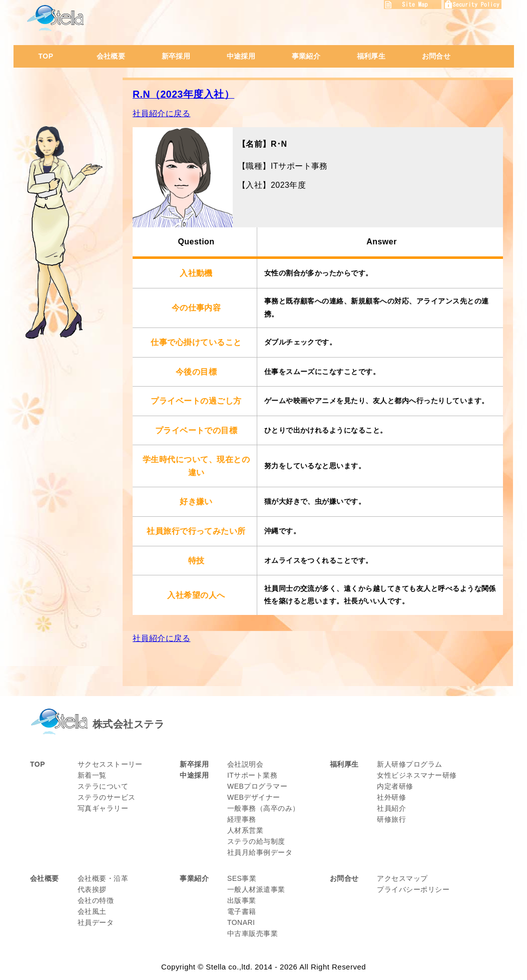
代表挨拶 (92, 889)
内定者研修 (395, 786)
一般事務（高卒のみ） (263, 808)
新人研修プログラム (409, 764)
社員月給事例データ (260, 852)
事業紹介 (306, 56)
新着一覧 (92, 775)
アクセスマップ (402, 878)
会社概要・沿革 (103, 878)
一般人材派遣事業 (256, 889)
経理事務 (242, 819)
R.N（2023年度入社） (183, 94)
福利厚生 (371, 56)
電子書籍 (242, 911)
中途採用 (241, 56)
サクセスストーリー (110, 764)
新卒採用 (176, 56)
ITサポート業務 (252, 775)
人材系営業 (245, 830)
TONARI (241, 922)
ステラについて (103, 786)
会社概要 (111, 56)
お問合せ (436, 56)
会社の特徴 (96, 900)
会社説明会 (245, 764)
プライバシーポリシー (413, 889)
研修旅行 (391, 819)
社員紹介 (391, 808)
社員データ (96, 922)
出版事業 (242, 900)
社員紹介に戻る (161, 113)
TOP (46, 56)
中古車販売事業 (252, 933)
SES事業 (242, 878)
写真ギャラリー (103, 808)
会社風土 (92, 911)
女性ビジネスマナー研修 (417, 775)
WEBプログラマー (257, 786)
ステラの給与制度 (256, 841)
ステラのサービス (107, 797)
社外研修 (391, 797)
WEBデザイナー (254, 797)
